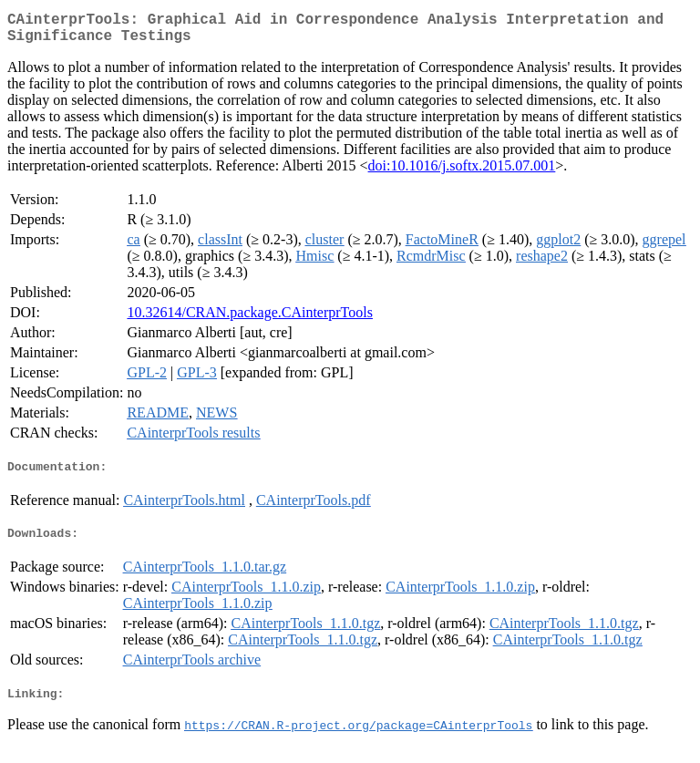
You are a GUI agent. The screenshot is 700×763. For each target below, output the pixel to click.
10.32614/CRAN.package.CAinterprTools (250, 320)
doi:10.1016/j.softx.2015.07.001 (462, 173)
